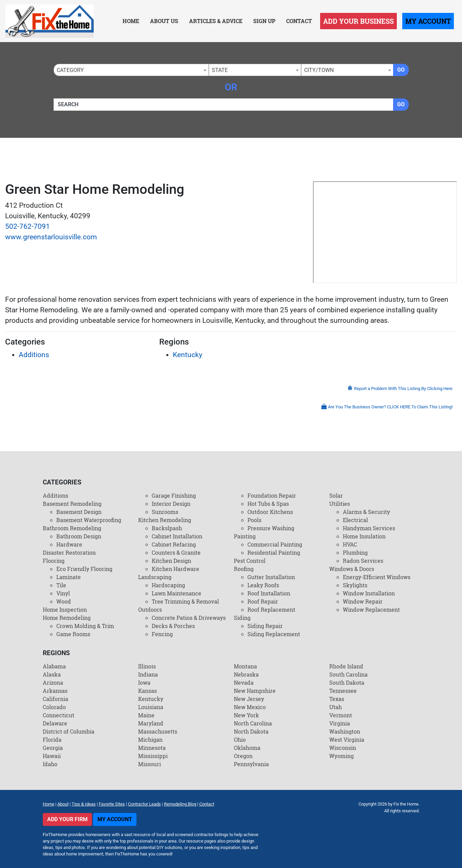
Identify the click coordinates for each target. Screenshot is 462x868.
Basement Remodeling (72, 504)
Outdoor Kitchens (270, 512)
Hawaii (52, 756)
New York (246, 715)
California (56, 699)
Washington (345, 731)
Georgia (53, 748)
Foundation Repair (272, 495)
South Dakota (347, 682)
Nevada (244, 682)
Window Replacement (371, 610)
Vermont (341, 715)
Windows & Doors (352, 569)
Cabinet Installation (177, 536)
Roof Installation (269, 593)
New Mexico (250, 707)
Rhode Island (346, 666)
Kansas (147, 691)
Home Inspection (65, 610)
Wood (64, 601)
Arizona (53, 682)
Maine (146, 715)
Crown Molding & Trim (85, 626)
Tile (61, 585)
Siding (242, 618)
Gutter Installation (271, 577)
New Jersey (249, 699)
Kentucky (188, 355)
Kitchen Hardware (175, 569)
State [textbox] (220, 70)
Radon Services (363, 561)
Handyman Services (369, 528)
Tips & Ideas (84, 804)
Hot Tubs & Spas (268, 504)
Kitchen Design (171, 561)
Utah (336, 707)
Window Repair (363, 601)
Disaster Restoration (69, 552)
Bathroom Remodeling (72, 528)
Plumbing (355, 552)
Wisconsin (343, 748)
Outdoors (150, 610)
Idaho (50, 764)
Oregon (243, 756)
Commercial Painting (275, 544)
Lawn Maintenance (177, 593)
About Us (164, 21)
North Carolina (253, 723)
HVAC (350, 544)
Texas (337, 699)
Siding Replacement (274, 634)
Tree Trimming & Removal (185, 601)
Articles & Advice (216, 21)
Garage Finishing (174, 495)
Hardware (69, 544)
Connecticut (59, 715)
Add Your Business (358, 21)
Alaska (52, 674)
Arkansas (55, 691)
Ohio (240, 740)
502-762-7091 (27, 226)
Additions (34, 355)
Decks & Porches (173, 626)
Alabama (54, 666)
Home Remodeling (67, 618)
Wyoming (341, 756)
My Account (428, 21)
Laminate (69, 577)
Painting (245, 536)
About (63, 804)
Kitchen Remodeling (165, 520)
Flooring (54, 561)
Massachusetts (158, 731)
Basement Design (79, 512)
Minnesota (152, 748)
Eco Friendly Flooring (84, 569)
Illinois (147, 666)
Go (401, 70)
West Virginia (347, 740)
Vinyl (63, 593)
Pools (254, 520)
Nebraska (246, 674)
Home (131, 21)
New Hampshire (255, 691)
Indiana (148, 674)
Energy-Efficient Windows (377, 577)
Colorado (54, 707)
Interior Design (171, 504)
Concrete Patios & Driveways (189, 618)
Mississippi (153, 756)
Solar (336, 495)
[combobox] (131, 70)
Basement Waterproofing (89, 520)
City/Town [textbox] (319, 70)
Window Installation (369, 593)
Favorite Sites (112, 804)
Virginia (340, 723)
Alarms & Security (366, 512)
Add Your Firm (67, 819)
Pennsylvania (251, 764)
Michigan (150, 740)
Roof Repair (263, 601)
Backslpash (167, 528)
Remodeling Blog (180, 804)
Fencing (162, 634)
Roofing (244, 569)
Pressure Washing (271, 528)
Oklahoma (247, 748)
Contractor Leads (144, 804)
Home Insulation (364, 536)
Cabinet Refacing (174, 544)
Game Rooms (73, 634)
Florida (52, 740)
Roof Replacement (271, 610)
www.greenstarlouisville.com (51, 237)
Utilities (340, 504)
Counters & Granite (176, 552)
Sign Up (264, 21)
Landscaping (155, 577)
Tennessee (343, 691)
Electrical (355, 520)
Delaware (55, 723)
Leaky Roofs (263, 585)
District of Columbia (69, 731)
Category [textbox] (70, 70)
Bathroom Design (79, 536)
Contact (299, 21)
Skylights (355, 585)
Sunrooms (165, 512)
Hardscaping (168, 585)
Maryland (151, 723)
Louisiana (151, 707)
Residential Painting (274, 552)
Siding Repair (265, 626)
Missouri (150, 764)
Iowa (144, 682)
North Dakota (251, 731)
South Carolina (348, 674)
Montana (245, 666)
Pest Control (250, 561)
